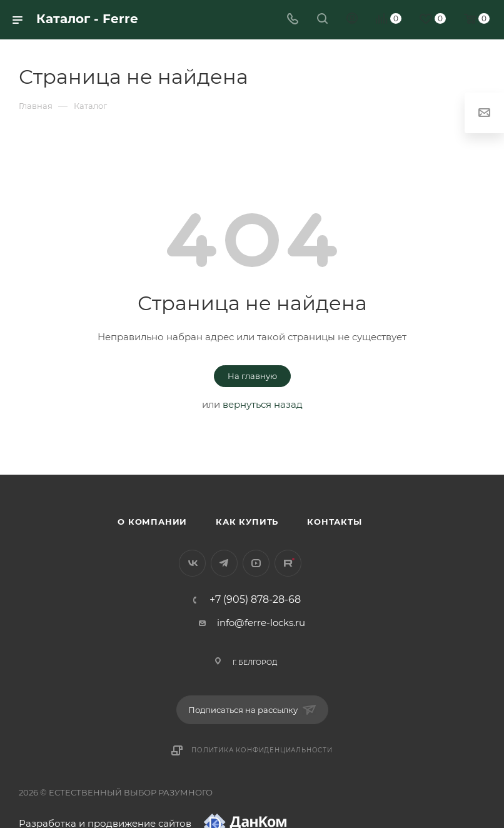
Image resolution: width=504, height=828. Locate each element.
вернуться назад (263, 404)
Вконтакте (192, 563)
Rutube (288, 563)
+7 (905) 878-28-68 (255, 600)
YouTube (256, 563)
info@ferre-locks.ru (261, 623)
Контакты (334, 522)
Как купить (247, 522)
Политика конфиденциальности (262, 750)
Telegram (224, 563)
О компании (152, 522)
